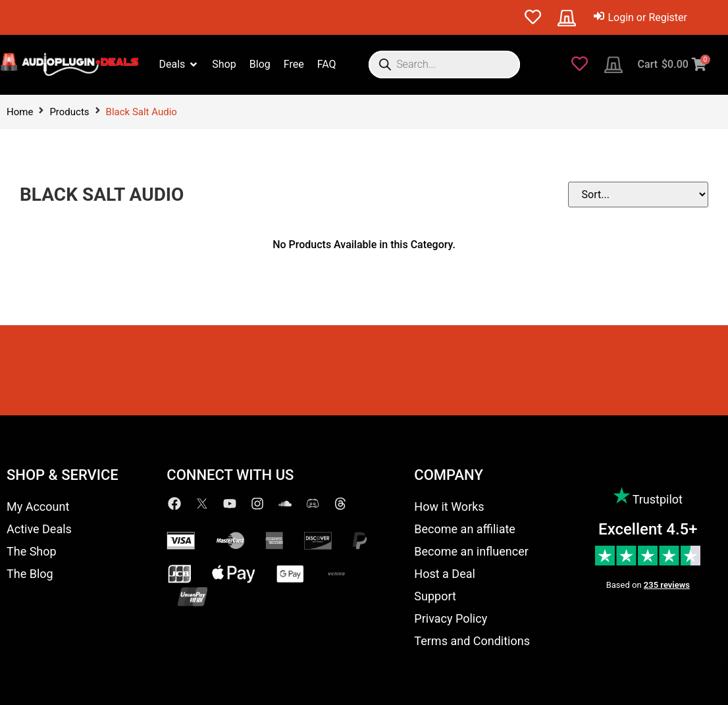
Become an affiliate (465, 529)
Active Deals (39, 529)
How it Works (449, 507)
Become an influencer (471, 551)
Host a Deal (445, 574)
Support (435, 596)
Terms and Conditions (472, 641)
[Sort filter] (642, 195)
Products (69, 112)
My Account (38, 507)
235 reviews (667, 585)
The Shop (32, 551)
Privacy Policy (451, 618)
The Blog (30, 574)
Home (20, 112)
